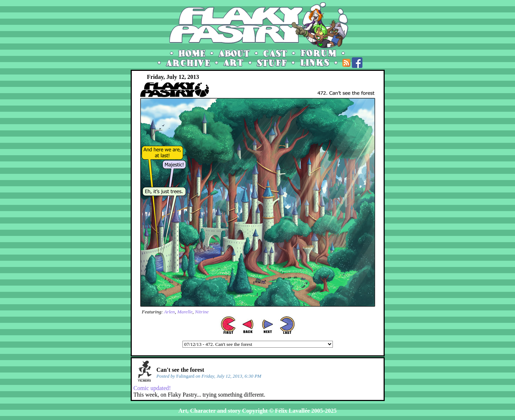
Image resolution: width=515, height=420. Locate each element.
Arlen (169, 312)
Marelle (185, 312)
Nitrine (202, 312)
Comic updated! (152, 388)
